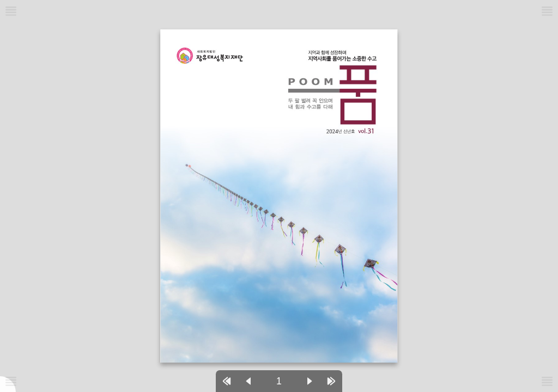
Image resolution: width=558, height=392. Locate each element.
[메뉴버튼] (11, 381)
